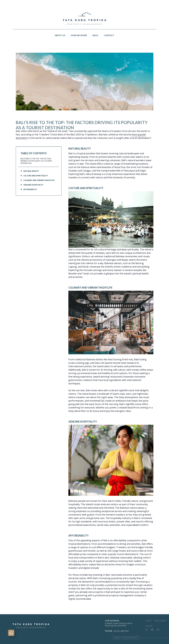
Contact (109, 35)
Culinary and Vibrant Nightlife (39, 186)
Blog (95, 35)
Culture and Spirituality (36, 182)
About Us (60, 35)
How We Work (79, 35)
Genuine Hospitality (33, 191)
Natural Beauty (31, 177)
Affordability (30, 196)
